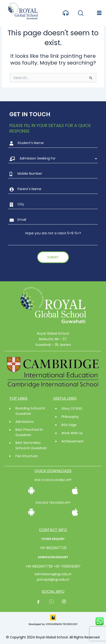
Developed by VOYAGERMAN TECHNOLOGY (53, 624)
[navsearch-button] (81, 14)
